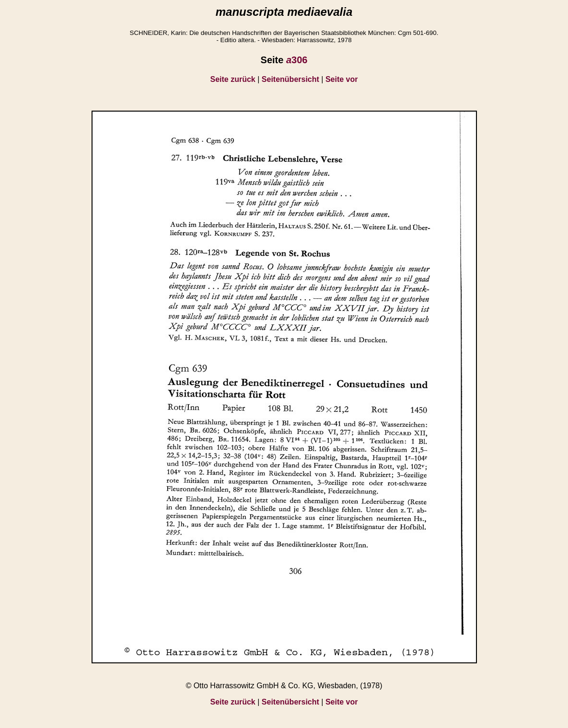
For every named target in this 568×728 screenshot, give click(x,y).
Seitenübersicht (290, 79)
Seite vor (342, 79)
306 (297, 60)
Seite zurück (233, 79)
